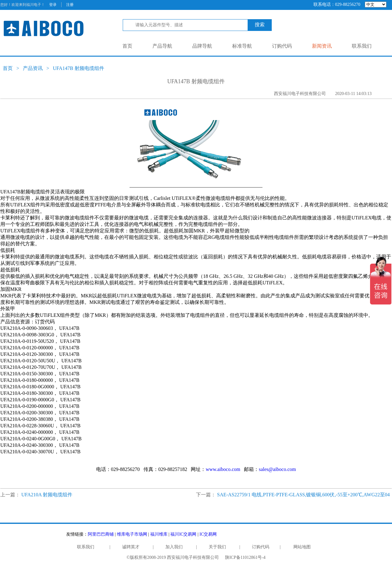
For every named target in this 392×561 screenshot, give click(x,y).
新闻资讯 (322, 46)
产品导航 (162, 46)
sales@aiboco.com (277, 469)
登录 (53, 5)
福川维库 (159, 534)
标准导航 (242, 46)
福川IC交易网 (183, 534)
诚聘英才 (131, 547)
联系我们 (362, 46)
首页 (127, 46)
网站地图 (302, 547)
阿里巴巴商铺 (101, 534)
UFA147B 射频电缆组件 (79, 68)
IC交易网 (208, 534)
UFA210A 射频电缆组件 (47, 495)
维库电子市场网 (132, 534)
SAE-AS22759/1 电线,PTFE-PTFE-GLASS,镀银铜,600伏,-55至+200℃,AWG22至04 (303, 495)
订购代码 (282, 46)
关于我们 (217, 547)
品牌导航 (202, 46)
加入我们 (174, 547)
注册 (70, 5)
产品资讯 (33, 68)
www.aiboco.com (223, 469)
